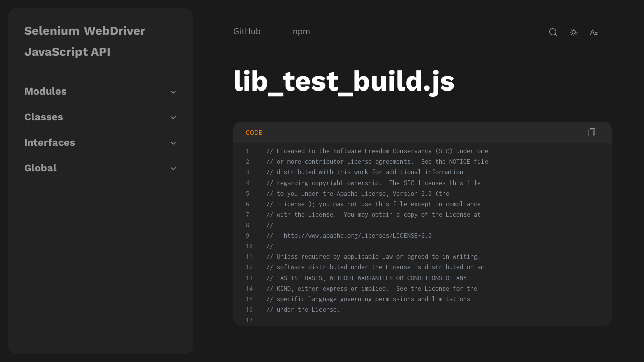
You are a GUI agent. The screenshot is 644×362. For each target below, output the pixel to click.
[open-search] (553, 32)
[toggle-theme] (574, 32)
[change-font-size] (594, 32)
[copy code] (592, 132)
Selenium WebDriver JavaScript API (85, 41)
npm (302, 31)
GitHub (247, 31)
